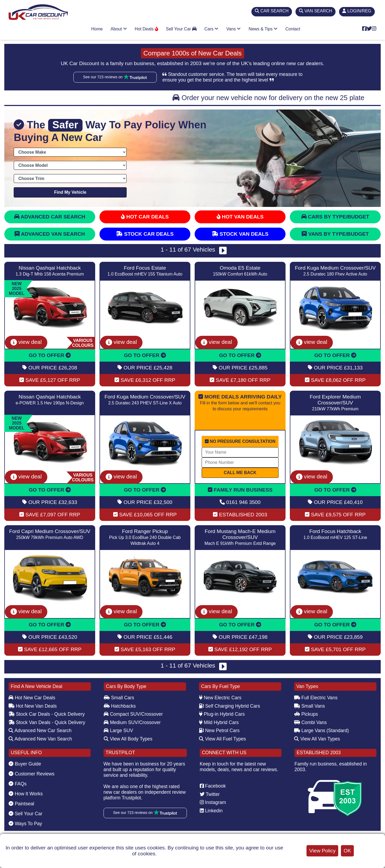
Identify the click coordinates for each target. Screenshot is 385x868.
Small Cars (119, 698)
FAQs (18, 784)
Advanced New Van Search (40, 739)
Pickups (306, 714)
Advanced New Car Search (40, 731)
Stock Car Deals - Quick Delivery (47, 714)
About (119, 29)
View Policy (322, 851)
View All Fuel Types (222, 739)
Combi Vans (310, 722)
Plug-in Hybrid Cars (222, 714)
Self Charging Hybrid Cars (229, 706)
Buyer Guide (25, 764)
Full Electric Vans (316, 698)
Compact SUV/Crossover (133, 714)
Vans (234, 29)
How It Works (26, 794)
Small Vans (310, 706)
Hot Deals (146, 29)
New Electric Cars (220, 698)
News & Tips (263, 29)
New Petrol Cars (219, 731)
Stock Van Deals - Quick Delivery (47, 722)
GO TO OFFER (50, 355)
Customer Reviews (32, 774)
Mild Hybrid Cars (219, 722)
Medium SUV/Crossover (132, 722)
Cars (211, 29)
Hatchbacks (120, 706)
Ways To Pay (25, 824)
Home (97, 29)
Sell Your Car (181, 29)
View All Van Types (317, 739)
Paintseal (21, 804)
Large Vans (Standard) (322, 731)
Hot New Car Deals (32, 698)
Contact (293, 29)
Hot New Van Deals (33, 706)
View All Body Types (128, 739)
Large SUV (118, 731)
